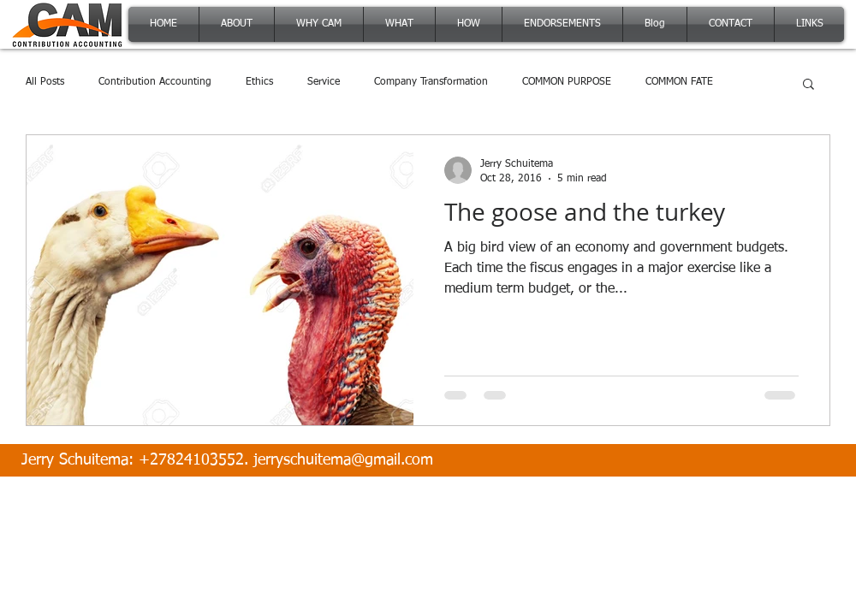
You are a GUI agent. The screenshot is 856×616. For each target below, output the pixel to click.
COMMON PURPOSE (567, 82)
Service (324, 82)
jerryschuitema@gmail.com (343, 460)
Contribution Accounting (155, 82)
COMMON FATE (679, 82)
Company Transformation (431, 82)
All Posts (45, 82)
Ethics (259, 82)
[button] (808, 85)
